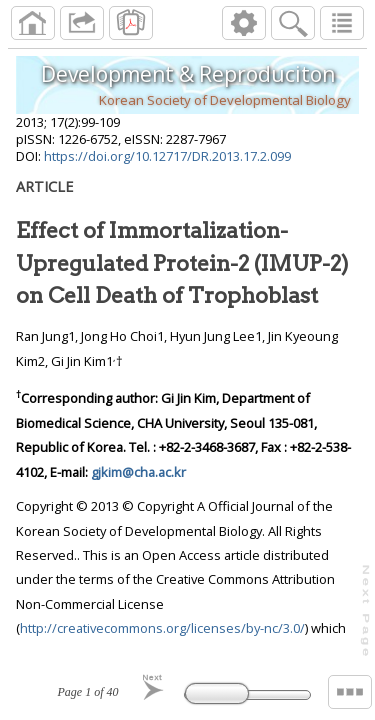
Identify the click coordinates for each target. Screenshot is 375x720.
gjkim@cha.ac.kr (138, 472)
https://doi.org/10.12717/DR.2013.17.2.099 (167, 156)
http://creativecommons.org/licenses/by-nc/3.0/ (162, 628)
